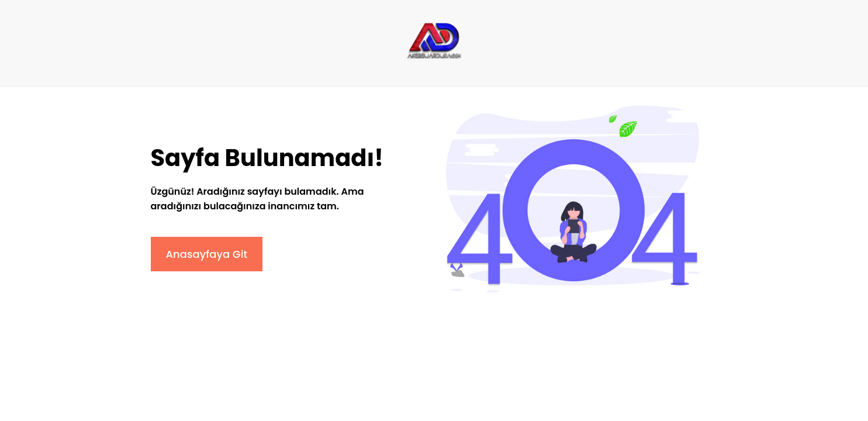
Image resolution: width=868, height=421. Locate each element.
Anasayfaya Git (207, 254)
